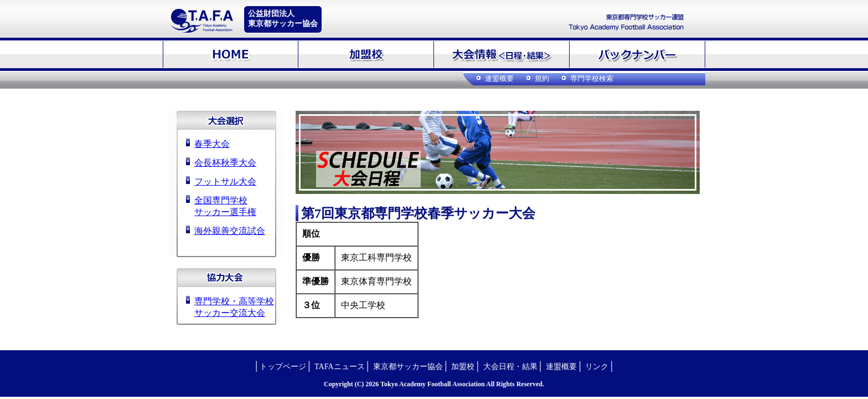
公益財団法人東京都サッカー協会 (283, 19)
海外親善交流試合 (230, 231)
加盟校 (366, 54)
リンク (597, 367)
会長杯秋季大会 (225, 163)
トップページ (283, 367)
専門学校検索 (592, 78)
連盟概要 (499, 78)
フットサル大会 (225, 181)
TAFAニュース (339, 367)
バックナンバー (637, 54)
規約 (542, 78)
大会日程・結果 (510, 367)
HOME (231, 54)
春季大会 (212, 144)
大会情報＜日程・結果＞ (502, 54)
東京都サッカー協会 (408, 367)
